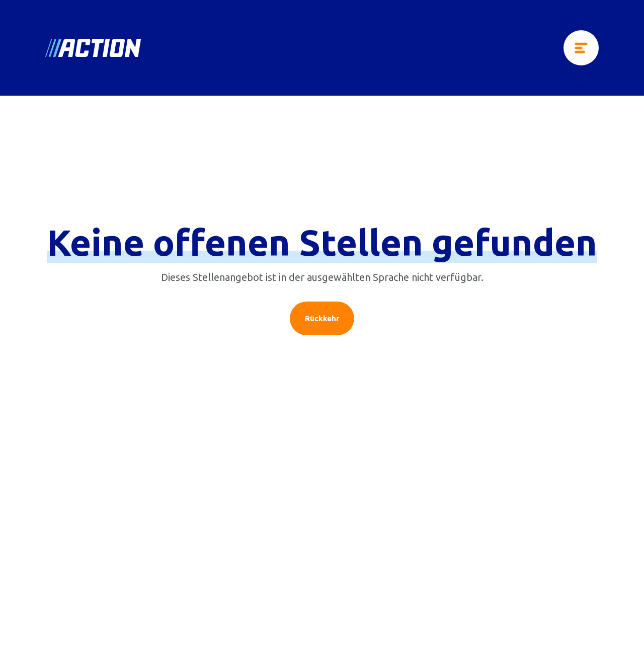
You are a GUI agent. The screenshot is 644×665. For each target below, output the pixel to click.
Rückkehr (322, 318)
